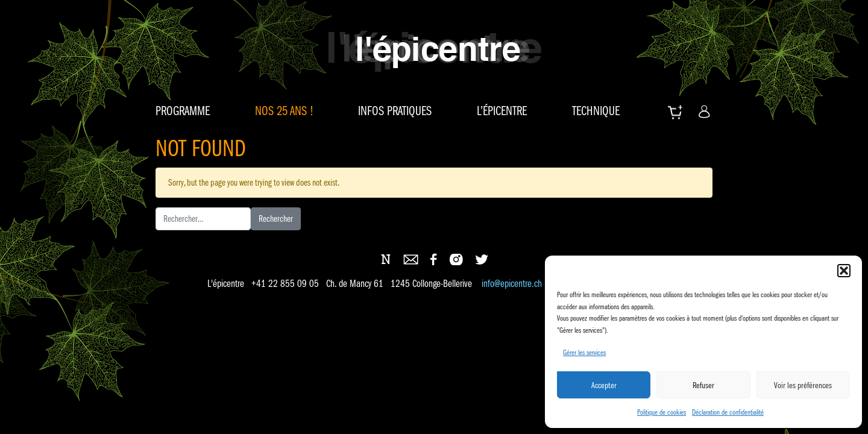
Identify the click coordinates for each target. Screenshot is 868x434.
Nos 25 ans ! (284, 111)
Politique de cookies (662, 412)
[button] (844, 271)
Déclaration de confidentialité (728, 412)
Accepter (604, 385)
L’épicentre (502, 111)
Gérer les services (584, 352)
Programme (183, 111)
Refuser (703, 385)
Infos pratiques (395, 111)
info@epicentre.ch (512, 284)
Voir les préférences (803, 385)
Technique (596, 111)
